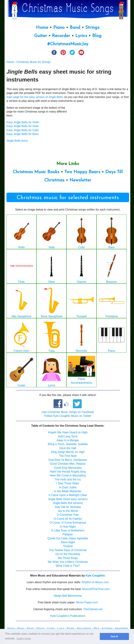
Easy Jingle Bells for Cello (23, 130)
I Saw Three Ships (68, 483)
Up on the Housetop (68, 554)
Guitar (40, 36)
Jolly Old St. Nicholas (68, 507)
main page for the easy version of (35, 97)
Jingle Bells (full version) (68, 503)
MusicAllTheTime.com (96, 589)
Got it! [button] (114, 636)
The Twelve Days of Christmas (68, 550)
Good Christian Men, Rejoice (68, 464)
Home (42, 28)
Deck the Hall (68, 448)
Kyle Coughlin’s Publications (68, 616)
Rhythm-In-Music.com (95, 582)
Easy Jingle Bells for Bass (23, 134)
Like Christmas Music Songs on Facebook (68, 412)
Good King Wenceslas (68, 468)
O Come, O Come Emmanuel (68, 523)
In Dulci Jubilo (68, 487)
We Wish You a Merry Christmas (68, 562)
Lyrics (81, 36)
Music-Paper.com (87, 602)
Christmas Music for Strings (33, 62)
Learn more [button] (24, 638)
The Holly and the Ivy (68, 479)
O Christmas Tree (68, 515)
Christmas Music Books (36, 172)
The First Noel (68, 456)
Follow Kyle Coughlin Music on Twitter (68, 416)
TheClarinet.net (93, 609)
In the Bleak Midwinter (68, 491)
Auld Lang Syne (68, 436)
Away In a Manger (68, 440)
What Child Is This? (68, 566)
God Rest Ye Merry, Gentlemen (68, 460)
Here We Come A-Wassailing (68, 475)
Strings (92, 28)
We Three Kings (68, 558)
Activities (107, 628)
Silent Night (68, 542)
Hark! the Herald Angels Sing (68, 472)
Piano (59, 28)
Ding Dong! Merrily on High (68, 452)
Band (76, 28)
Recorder (61, 36)
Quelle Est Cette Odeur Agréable (68, 538)
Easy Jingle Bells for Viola (23, 126)
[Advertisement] (103, 128)
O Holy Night (68, 527)
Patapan (68, 534)
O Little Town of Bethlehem (68, 531)
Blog (97, 36)
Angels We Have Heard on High (68, 432)
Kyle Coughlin (95, 576)
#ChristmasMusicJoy (68, 44)
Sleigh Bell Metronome (68, 596)
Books (71, 628)
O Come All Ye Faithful (68, 519)
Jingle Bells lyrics (17, 141)
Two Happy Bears (82, 172)
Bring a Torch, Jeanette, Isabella (68, 444)
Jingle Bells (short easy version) (68, 499)
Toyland (68, 546)
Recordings (84, 628)
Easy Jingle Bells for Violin (23, 122)
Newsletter (80, 180)
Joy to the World (68, 511)
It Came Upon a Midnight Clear (68, 495)
